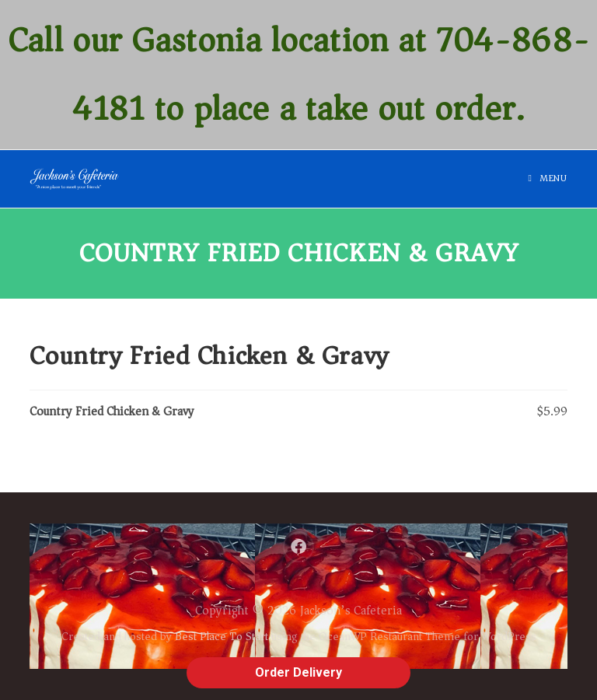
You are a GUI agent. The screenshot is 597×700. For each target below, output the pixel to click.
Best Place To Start (222, 636)
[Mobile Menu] (548, 178)
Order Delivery (298, 672)
